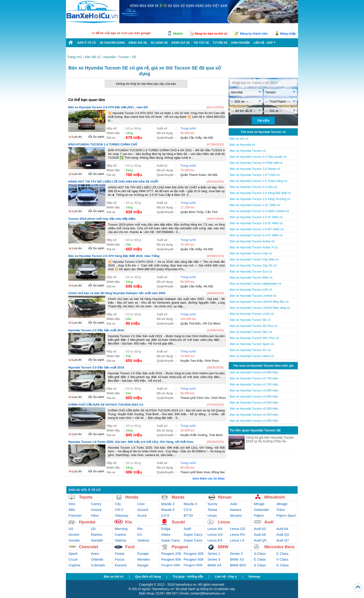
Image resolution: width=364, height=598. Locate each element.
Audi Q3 (283, 534)
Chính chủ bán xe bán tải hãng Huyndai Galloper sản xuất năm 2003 (117, 293)
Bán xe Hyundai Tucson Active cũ (252, 241)
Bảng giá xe (138, 43)
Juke (234, 504)
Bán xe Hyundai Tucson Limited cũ (253, 296)
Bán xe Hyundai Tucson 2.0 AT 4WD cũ (256, 223)
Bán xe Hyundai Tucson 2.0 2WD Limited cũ (259, 211)
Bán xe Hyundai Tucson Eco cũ (251, 271)
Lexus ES (215, 540)
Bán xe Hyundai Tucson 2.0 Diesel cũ (255, 169)
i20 (93, 529)
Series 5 (214, 559)
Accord (143, 510)
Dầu (128, 245)
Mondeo (143, 559)
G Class (282, 565)
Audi (269, 522)
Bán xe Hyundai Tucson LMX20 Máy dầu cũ (259, 302)
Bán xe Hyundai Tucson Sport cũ (252, 344)
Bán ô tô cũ (87, 43)
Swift (187, 529)
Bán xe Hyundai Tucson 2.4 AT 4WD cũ (256, 235)
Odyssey (122, 515)
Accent (74, 534)
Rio (140, 529)
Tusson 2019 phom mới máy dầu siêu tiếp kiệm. (102, 219)
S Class (260, 565)
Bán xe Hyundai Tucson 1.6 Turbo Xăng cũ (258, 181)
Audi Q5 (260, 540)
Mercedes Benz (279, 547)
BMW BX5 (238, 565)
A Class (260, 554)
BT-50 (188, 515)
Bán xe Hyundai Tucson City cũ (251, 253)
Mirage (259, 504)
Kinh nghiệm (240, 43)
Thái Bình (216, 435)
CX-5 (188, 510)
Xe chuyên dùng (112, 43)
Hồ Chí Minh (212, 324)
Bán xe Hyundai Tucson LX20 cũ (252, 314)
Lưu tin (77, 137)
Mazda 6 (168, 510)
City (118, 504)
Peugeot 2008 (171, 565)
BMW (223, 547)
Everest (121, 565)
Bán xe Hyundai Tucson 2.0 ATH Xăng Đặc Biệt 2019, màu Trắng (114, 256)
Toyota (86, 497)
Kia (129, 522)
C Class (282, 554)
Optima (120, 540)
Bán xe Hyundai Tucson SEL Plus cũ (254, 338)
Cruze (73, 559)
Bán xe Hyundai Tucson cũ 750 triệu (254, 378)
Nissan (225, 497)
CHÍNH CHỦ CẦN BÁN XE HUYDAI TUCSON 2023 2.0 (106, 405)
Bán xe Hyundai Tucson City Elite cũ (254, 259)
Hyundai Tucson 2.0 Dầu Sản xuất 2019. (96, 330)
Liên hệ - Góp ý (226, 577)
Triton (281, 510)
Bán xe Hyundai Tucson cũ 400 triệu (254, 421)
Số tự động (133, 128)
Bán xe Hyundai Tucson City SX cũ (253, 265)
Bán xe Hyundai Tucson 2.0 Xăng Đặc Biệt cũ (260, 193)
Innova (96, 510)
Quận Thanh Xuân (193, 175)
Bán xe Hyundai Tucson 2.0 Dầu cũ (253, 187)
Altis (72, 510)
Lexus (224, 522)
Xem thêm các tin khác (209, 478)
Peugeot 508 (193, 559)
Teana (212, 510)
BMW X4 (214, 565)
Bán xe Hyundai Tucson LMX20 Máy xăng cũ (260, 308)
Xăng (129, 133)
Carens (120, 534)
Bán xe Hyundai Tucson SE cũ (250, 320)
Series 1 (214, 554)
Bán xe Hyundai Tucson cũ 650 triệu (254, 390)
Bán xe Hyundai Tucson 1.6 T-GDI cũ (255, 175)
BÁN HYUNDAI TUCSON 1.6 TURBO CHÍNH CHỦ (103, 144)
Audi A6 (260, 534)
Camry (96, 504)
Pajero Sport (286, 515)
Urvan (212, 515)
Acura (142, 515)
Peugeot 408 (171, 559)
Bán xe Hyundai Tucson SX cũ (250, 350)
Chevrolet (89, 547)
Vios (72, 504)
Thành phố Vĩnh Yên (195, 398)
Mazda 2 (168, 504)
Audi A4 (282, 529)
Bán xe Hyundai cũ (242, 145)
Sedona (143, 540)
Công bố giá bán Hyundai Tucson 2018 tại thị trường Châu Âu (270, 439)
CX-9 (165, 515)
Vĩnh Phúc (212, 361)
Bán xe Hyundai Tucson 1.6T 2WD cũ (255, 205)
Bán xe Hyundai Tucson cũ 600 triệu (254, 396)
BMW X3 (237, 559)
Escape (143, 554)
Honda (132, 497)
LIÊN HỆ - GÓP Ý (265, 43)
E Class (260, 559)
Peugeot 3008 (193, 565)
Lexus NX (215, 529)
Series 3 (236, 554)
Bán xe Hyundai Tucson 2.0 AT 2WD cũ (256, 217)
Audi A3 (260, 529)
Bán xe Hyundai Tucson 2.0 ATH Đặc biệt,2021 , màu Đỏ (108, 107)
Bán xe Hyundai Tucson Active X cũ (254, 247)
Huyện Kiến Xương (194, 435)
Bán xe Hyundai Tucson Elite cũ (251, 278)
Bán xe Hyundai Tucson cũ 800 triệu (254, 372)
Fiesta (120, 554)
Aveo (95, 554)
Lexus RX (238, 534)
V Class (282, 559)
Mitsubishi (275, 497)
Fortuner (75, 515)
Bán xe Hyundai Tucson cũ (248, 151)
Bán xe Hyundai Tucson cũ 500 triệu (254, 409)
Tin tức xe (201, 43)
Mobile (178, 34)
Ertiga (166, 529)
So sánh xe (159, 43)
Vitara (166, 534)
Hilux (95, 515)
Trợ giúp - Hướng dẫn (188, 577)
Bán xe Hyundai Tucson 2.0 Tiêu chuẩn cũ (258, 157)
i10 (71, 529)
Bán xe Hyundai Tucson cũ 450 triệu (254, 415)
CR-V (119, 510)
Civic (141, 504)
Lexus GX (215, 534)
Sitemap (254, 577)
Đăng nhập (288, 34)
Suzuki (178, 522)
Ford (130, 547)
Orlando (97, 559)
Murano (236, 515)
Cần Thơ (211, 212)
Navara (236, 510)
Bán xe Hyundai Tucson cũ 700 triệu (254, 384)
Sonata (74, 540)
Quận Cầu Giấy (191, 138)
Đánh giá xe (181, 43)
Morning (121, 529)
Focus (120, 559)
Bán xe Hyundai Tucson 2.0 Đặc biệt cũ (256, 163)
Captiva (74, 565)
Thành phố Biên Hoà (195, 472)
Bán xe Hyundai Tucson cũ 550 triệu (254, 402)
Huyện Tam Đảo (192, 361)
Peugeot (180, 547)
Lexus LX (237, 540)
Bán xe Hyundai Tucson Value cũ (252, 356)
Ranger (143, 565)
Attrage (282, 504)
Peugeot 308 (193, 554)
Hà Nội (208, 138)
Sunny (213, 504)
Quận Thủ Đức (191, 324)
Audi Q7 (283, 540)
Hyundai (87, 522)
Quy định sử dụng (148, 577)
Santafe (97, 540)
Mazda (178, 497)
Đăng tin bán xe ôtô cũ (211, 34)
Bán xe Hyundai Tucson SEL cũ (251, 332)
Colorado (98, 565)
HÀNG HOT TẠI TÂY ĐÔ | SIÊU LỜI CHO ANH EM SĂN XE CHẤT (113, 182)
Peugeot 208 (171, 554)
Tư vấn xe (220, 43)
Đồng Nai (218, 472)
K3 (139, 534)
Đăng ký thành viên (254, 34)
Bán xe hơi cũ (239, 139)
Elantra (97, 534)
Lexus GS (238, 529)
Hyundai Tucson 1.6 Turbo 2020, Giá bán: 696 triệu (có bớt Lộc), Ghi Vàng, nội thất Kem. (131, 442)
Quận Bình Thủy (192, 212)
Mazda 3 (190, 504)
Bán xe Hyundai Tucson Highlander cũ (255, 284)
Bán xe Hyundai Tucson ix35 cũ (251, 290)
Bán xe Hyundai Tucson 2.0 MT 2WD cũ (257, 229)
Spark (73, 554)
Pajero (259, 515)
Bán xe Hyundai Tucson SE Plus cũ (254, 326)
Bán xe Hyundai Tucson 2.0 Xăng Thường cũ (260, 199)
